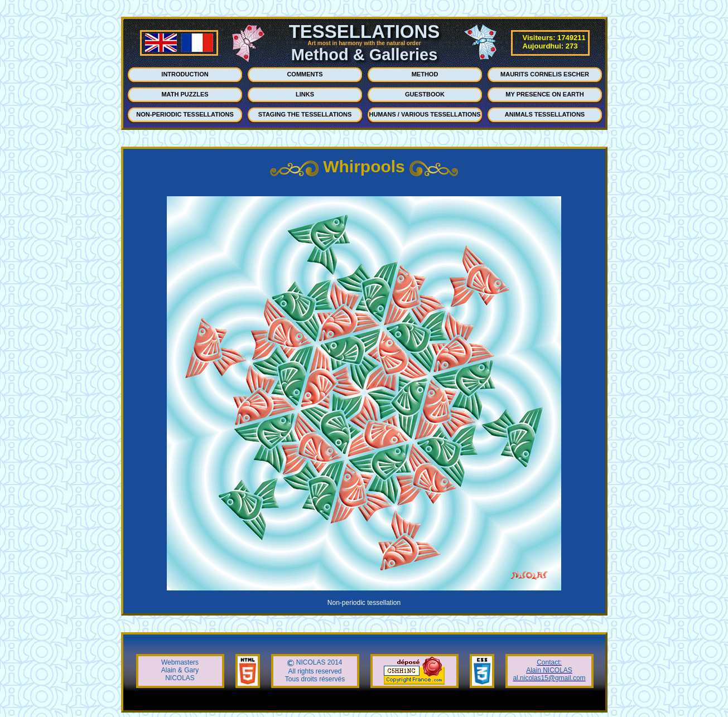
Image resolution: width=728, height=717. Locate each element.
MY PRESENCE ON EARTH (544, 94)
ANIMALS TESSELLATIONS (545, 114)
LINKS (305, 94)
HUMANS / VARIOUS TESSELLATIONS (425, 114)
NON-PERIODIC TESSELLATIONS (185, 114)
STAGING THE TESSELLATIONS (305, 114)
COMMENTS (305, 74)
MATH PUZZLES (185, 94)
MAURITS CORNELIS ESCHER (545, 74)
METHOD (425, 74)
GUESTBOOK (425, 94)
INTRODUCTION (185, 74)
